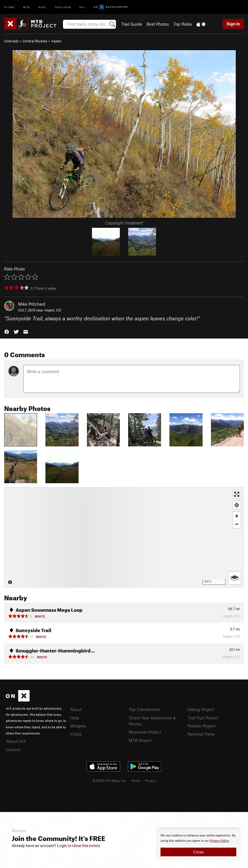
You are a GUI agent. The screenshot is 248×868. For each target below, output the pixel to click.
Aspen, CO (53, 310)
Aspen (56, 41)
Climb (9, 7)
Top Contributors (145, 709)
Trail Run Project (203, 718)
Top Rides (183, 24)
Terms (136, 780)
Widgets (78, 726)
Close (198, 852)
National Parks (201, 734)
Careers (13, 749)
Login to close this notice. (79, 846)
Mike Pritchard (32, 304)
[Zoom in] (237, 516)
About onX (16, 741)
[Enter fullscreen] (237, 494)
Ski (82, 7)
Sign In (233, 24)
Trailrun (63, 7)
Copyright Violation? (124, 223)
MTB (27, 7)
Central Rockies (35, 41)
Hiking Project (201, 709)
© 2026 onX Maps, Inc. (110, 780)
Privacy (150, 780)
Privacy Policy (219, 841)
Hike (42, 7)
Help (75, 718)
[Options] (234, 578)
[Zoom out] (237, 524)
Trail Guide (132, 24)
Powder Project (202, 726)
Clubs (76, 734)
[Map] (124, 537)
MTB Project (140, 740)
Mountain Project (145, 732)
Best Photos (158, 24)
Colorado (11, 41)
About (76, 709)
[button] (7, 331)
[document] (198, 845)
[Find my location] (237, 505)
